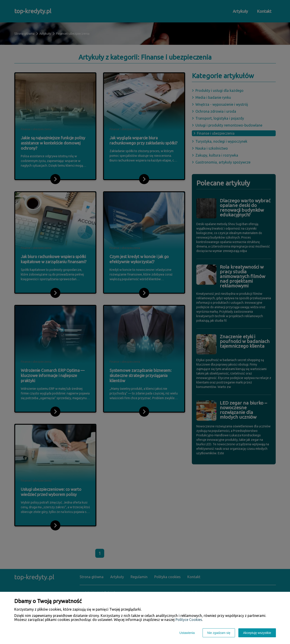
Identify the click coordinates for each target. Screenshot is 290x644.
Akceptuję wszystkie (257, 633)
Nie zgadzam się (219, 633)
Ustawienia (187, 633)
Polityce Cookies (189, 620)
